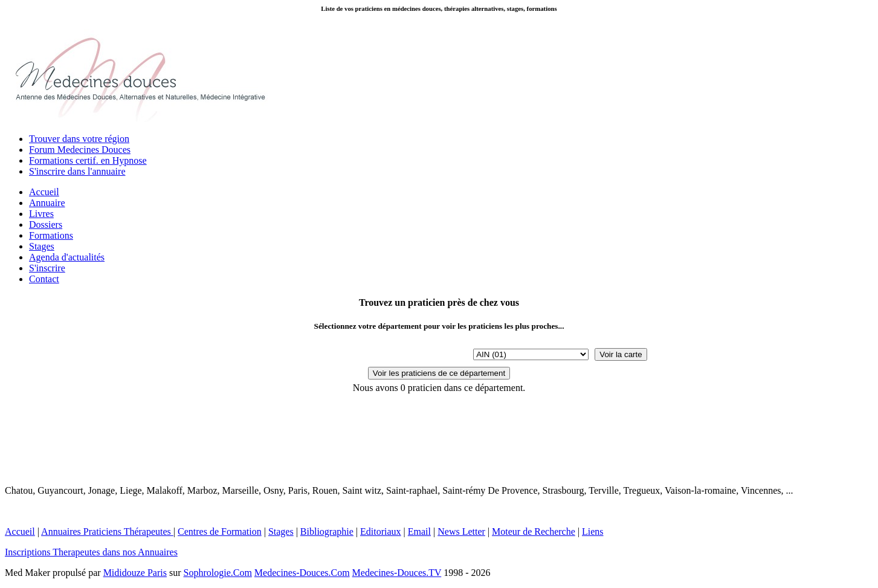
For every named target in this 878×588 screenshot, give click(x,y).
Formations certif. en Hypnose (88, 160)
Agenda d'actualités (67, 257)
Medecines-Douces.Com (302, 573)
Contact (44, 279)
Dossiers (46, 225)
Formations (51, 235)
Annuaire (47, 203)
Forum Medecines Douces (80, 150)
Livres (41, 214)
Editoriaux (381, 531)
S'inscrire (47, 268)
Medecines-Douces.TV (397, 573)
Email (419, 531)
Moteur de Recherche (534, 531)
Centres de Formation (220, 531)
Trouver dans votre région (79, 139)
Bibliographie (327, 531)
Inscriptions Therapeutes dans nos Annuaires (91, 552)
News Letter (461, 531)
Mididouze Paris (135, 573)
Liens (593, 531)
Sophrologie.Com (218, 573)
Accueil (44, 192)
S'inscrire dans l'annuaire (77, 171)
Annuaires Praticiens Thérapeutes (107, 531)
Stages (42, 246)
